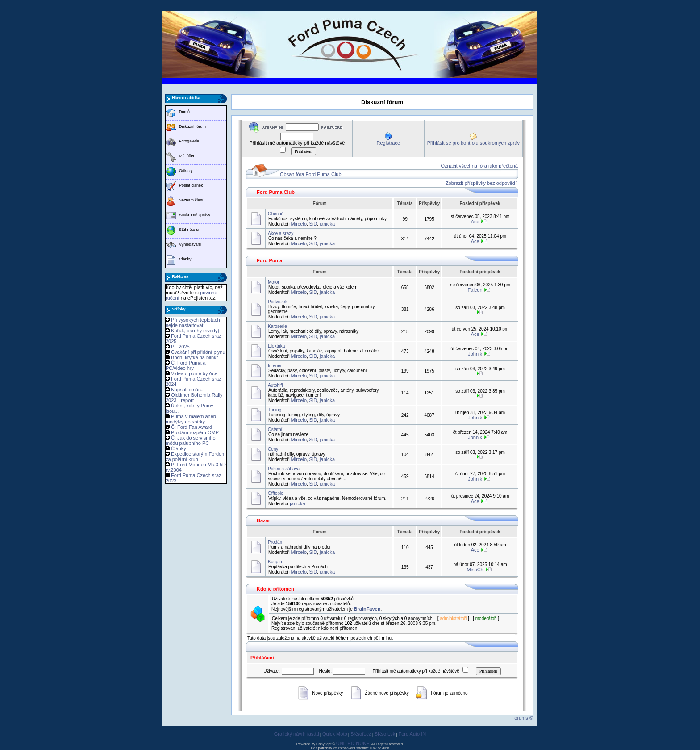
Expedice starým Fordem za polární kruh (196, 457)
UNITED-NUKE (353, 743)
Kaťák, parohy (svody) (195, 331)
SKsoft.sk (385, 734)
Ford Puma (269, 260)
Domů (184, 112)
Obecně (276, 214)
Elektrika (276, 346)
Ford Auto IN (412, 734)
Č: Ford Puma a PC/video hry (186, 365)
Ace (475, 222)
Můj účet (187, 156)
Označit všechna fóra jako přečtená (479, 166)
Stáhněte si (189, 230)
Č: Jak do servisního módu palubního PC (191, 440)
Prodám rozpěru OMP (195, 432)
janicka (327, 224)
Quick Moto (335, 734)
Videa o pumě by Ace (194, 373)
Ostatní (275, 429)
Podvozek (278, 302)
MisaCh (475, 570)
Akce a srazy (281, 233)
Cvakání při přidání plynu (198, 352)
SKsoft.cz (361, 734)
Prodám (276, 542)
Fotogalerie (189, 141)
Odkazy (186, 171)
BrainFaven (367, 609)
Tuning (275, 410)
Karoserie (277, 326)
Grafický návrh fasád (297, 734)
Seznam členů (192, 200)
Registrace (388, 143)
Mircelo (299, 224)
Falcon (475, 290)
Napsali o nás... (188, 390)
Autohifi (275, 385)
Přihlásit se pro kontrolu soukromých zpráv (473, 143)
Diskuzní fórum (192, 126)
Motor (274, 282)
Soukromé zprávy (195, 215)
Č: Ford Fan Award (192, 427)
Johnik (475, 354)
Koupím (275, 562)
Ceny (273, 449)
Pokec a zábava (284, 469)
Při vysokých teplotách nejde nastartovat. (193, 323)
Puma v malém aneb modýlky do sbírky (191, 419)
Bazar (263, 520)
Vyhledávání (190, 244)
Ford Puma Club (276, 192)
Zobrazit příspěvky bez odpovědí (481, 183)
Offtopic (275, 493)
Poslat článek (191, 185)
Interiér (275, 366)
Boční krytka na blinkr (194, 357)
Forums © (522, 718)
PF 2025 (180, 347)
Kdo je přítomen (275, 589)
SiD (313, 224)
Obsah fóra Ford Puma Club (311, 174)
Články (185, 259)
